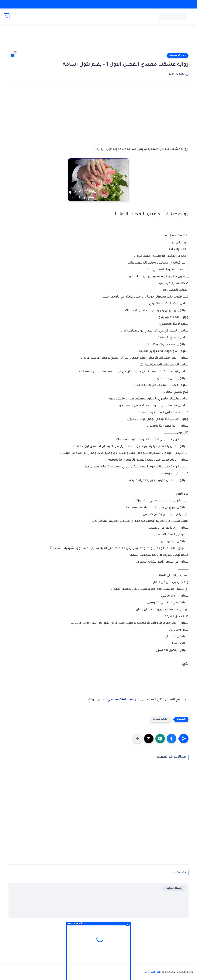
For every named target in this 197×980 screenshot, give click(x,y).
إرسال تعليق (174, 888)
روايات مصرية (178, 56)
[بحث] (7, 16)
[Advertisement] (98, 40)
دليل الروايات (153, 972)
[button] (171, 739)
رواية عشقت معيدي (123, 700)
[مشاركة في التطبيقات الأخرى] (137, 739)
